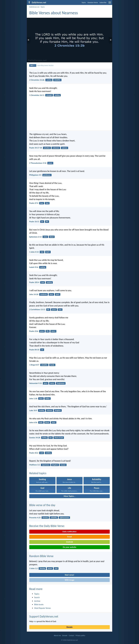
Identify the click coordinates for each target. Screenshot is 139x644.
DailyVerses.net (34, 7)
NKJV (33, 65)
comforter (44, 294)
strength (49, 95)
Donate (69, 627)
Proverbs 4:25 (35, 518)
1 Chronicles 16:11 (37, 95)
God (47, 203)
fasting (44, 438)
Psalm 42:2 (34, 453)
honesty (45, 518)
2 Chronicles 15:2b (37, 80)
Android (69, 542)
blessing (42, 568)
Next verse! (69, 575)
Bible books (39, 605)
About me (57, 636)
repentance (46, 465)
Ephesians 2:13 (35, 237)
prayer (50, 568)
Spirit (48, 252)
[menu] (110, 3)
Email (70, 537)
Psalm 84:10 (34, 350)
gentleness (47, 175)
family (52, 365)
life (47, 222)
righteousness (64, 518)
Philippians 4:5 (35, 175)
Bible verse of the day (42, 505)
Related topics (38, 473)
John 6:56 (33, 422)
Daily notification (69, 532)
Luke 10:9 (33, 410)
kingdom (58, 410)
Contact (71, 636)
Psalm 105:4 (34, 282)
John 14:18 (34, 294)
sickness (50, 410)
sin (42, 350)
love (42, 203)
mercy (53, 331)
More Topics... (69, 496)
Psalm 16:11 (34, 222)
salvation (47, 148)
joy (42, 222)
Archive (37, 601)
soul (42, 453)
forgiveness (61, 383)
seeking (49, 80)
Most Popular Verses (43, 608)
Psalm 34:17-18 (36, 148)
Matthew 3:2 (35, 465)
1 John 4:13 (34, 252)
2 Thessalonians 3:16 (38, 163)
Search (37, 597)
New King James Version (45, 65)
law (51, 438)
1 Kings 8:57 (34, 365)
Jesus (45, 237)
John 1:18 (33, 399)
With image (70, 580)
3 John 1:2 (33, 568)
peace (50, 163)
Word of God (59, 438)
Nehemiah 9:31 (36, 383)
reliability (57, 80)
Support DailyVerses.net (44, 616)
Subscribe (103, 3)
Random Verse (93, 3)
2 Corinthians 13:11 (37, 309)
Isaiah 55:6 (34, 267)
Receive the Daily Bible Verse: (47, 526)
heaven (63, 465)
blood (52, 237)
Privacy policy (80, 636)
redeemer (56, 148)
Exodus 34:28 (35, 438)
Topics (84, 3)
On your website (70, 547)
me (35, 621)
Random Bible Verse (41, 556)
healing (42, 410)
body (41, 422)
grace (42, 331)
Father (48, 399)
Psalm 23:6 (34, 331)
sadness (64, 148)
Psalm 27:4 (34, 203)
